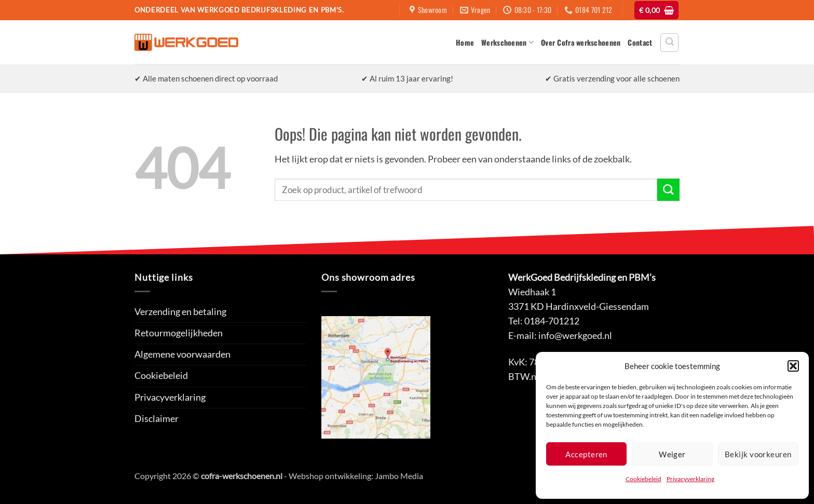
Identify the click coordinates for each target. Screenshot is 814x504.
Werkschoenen (507, 42)
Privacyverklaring (690, 479)
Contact (640, 42)
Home (465, 42)
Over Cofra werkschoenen (581, 42)
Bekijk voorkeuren (758, 454)
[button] (793, 366)
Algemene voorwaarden (182, 354)
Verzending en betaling (180, 312)
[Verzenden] (668, 190)
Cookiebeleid (643, 479)
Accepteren (586, 454)
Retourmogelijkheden (179, 333)
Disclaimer (157, 419)
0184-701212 (552, 321)
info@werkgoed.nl (575, 336)
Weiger (672, 454)
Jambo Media (399, 476)
